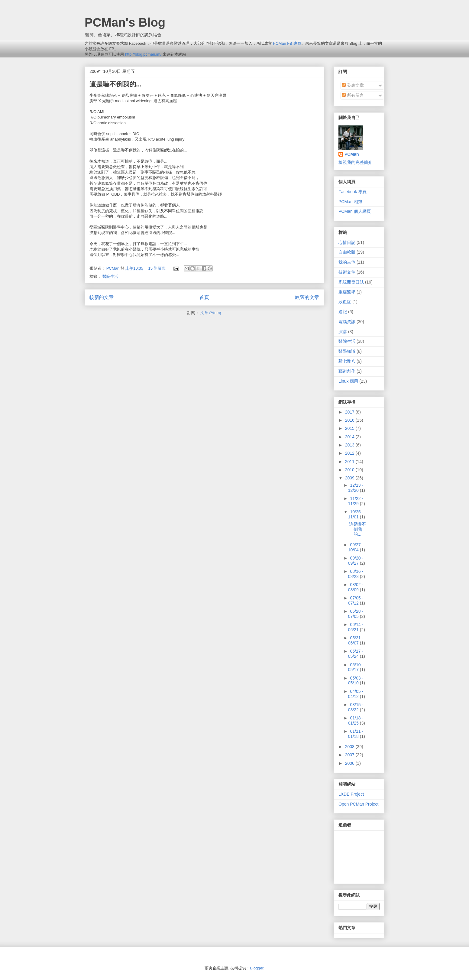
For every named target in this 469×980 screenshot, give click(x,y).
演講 (343, 332)
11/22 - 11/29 (356, 501)
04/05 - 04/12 (356, 694)
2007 (350, 755)
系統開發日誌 (351, 282)
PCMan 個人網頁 (355, 211)
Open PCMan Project (358, 804)
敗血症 (345, 302)
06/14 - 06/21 (356, 627)
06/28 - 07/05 (356, 614)
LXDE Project (351, 794)
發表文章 (353, 85)
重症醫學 (347, 292)
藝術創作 (347, 371)
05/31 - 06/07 (356, 640)
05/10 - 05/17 (356, 667)
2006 (350, 763)
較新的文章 (102, 297)
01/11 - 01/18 (356, 734)
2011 (350, 462)
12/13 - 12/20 (356, 488)
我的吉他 (347, 262)
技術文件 (347, 272)
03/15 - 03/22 (356, 707)
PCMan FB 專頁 (287, 43)
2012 (350, 453)
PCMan (352, 154)
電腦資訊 (347, 322)
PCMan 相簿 (350, 202)
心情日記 (347, 242)
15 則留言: (158, 268)
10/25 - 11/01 (356, 514)
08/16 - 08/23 (356, 574)
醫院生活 (110, 276)
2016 (350, 420)
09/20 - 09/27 (356, 561)
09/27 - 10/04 (356, 547)
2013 (350, 445)
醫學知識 (347, 351)
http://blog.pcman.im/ (143, 54)
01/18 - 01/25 (356, 720)
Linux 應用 (348, 381)
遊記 (343, 312)
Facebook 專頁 (353, 192)
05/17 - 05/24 (356, 654)
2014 (350, 437)
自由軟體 (347, 252)
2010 (350, 470)
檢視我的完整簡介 (355, 162)
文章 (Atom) (211, 313)
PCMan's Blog (125, 22)
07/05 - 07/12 (356, 600)
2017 (350, 412)
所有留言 (353, 95)
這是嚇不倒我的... (115, 84)
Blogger (257, 968)
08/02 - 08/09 (356, 587)
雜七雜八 (347, 361)
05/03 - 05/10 (356, 681)
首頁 (204, 297)
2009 (350, 478)
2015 (350, 428)
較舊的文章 (307, 297)
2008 (350, 747)
